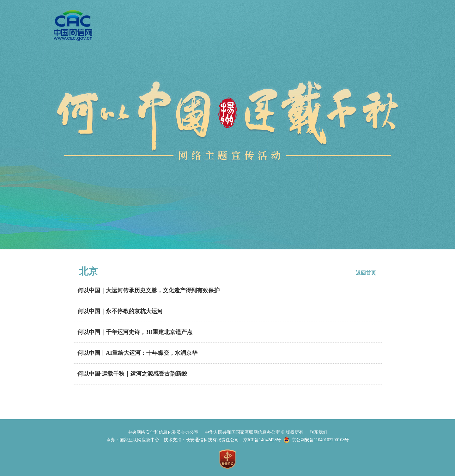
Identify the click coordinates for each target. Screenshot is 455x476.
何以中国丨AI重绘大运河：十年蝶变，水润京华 (137, 353)
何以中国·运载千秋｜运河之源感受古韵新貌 (132, 374)
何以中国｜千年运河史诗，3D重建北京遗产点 (135, 332)
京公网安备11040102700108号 (320, 440)
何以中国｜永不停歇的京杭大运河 (120, 311)
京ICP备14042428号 (262, 440)
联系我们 (318, 432)
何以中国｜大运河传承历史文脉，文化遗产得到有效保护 (149, 290)
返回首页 (366, 273)
